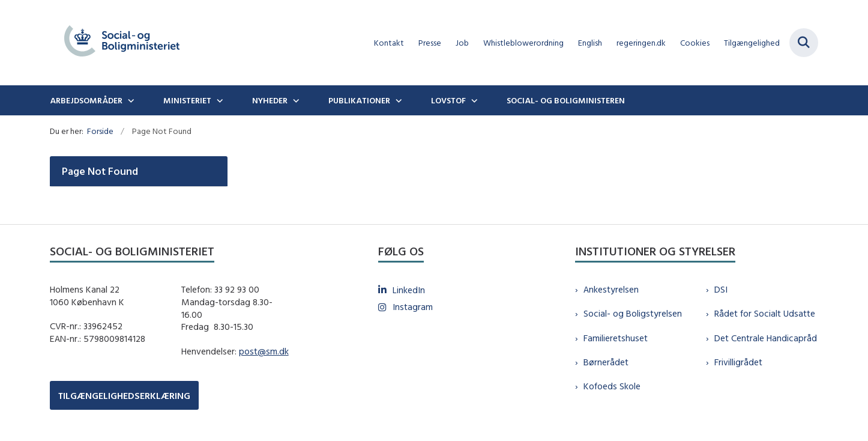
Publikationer (359, 100)
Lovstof (448, 100)
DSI (721, 289)
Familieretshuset (616, 338)
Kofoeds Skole (612, 386)
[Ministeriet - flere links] (219, 100)
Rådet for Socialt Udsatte (765, 313)
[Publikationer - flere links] (397, 100)
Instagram (413, 307)
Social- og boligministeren (566, 100)
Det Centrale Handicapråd (766, 338)
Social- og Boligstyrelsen (633, 313)
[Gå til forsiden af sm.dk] (122, 43)
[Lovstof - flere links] (473, 100)
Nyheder (270, 100)
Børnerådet (606, 362)
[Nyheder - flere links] (295, 100)
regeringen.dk (641, 43)
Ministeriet (187, 100)
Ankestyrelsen (611, 289)
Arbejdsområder (86, 100)
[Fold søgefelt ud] (804, 43)
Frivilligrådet (738, 362)
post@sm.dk (264, 351)
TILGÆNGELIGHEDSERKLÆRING (124, 396)
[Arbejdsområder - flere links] (130, 100)
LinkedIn (409, 290)
